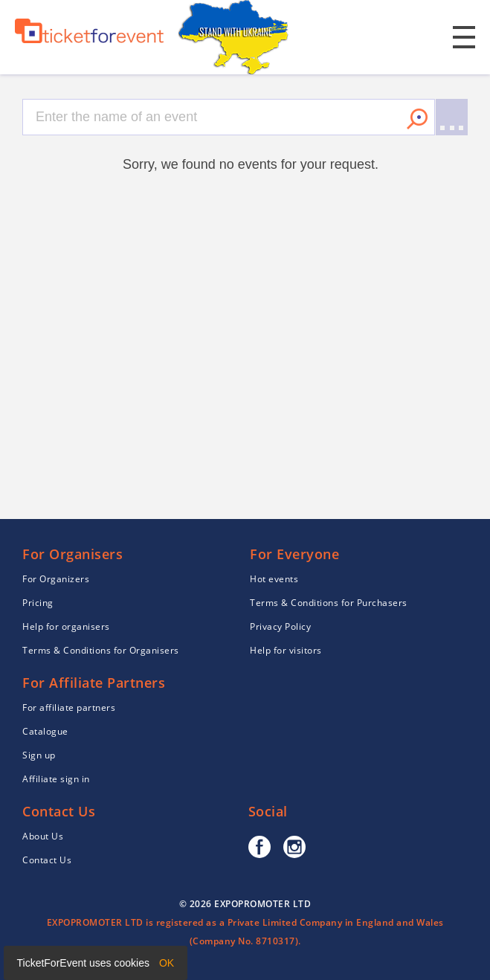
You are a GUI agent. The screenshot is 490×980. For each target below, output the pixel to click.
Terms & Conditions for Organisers (101, 650)
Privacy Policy (280, 626)
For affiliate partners (69, 707)
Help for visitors (286, 650)
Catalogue (45, 731)
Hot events (274, 579)
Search (417, 119)
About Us (43, 836)
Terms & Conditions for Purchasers (329, 603)
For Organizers (56, 579)
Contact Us (47, 860)
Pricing (38, 603)
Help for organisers (66, 626)
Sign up (39, 755)
